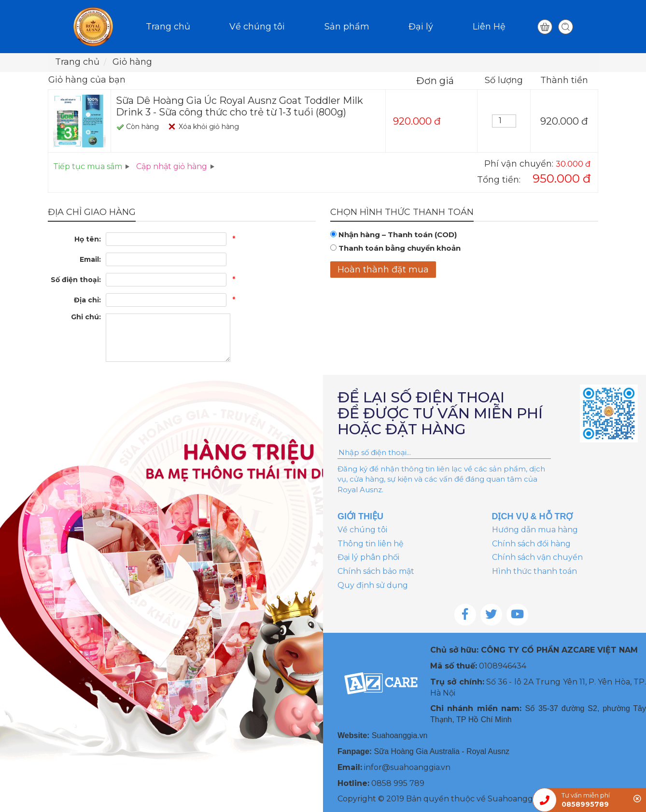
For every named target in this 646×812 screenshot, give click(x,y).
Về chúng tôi (257, 27)
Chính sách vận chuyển (537, 557)
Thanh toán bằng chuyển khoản (400, 248)
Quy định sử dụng (373, 585)
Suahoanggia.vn (400, 735)
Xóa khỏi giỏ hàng (209, 127)
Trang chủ (168, 27)
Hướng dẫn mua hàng (535, 530)
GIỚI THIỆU (360, 516)
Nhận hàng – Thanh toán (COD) (398, 235)
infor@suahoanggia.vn (407, 767)
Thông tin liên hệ (371, 544)
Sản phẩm (347, 27)
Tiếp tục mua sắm (88, 166)
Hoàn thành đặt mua (383, 270)
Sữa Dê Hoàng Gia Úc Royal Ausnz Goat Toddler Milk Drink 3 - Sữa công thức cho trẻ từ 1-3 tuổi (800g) (239, 106)
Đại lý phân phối (368, 557)
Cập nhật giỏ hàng (172, 166)
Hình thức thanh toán (534, 571)
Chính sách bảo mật (376, 571)
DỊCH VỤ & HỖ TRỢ (533, 516)
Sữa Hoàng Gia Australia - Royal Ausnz (442, 751)
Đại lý (421, 27)
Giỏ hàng (132, 62)
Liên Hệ (489, 27)
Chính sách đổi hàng (531, 544)
